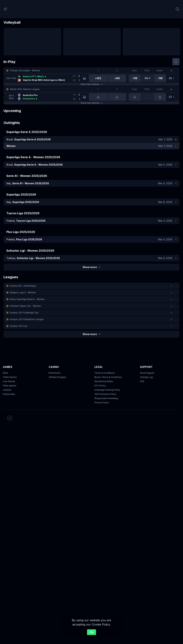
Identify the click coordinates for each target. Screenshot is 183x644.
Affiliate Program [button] (57, 377)
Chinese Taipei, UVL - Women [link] (25, 306)
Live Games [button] (9, 381)
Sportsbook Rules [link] (104, 381)
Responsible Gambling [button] (106, 398)
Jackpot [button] (7, 390)
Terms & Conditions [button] (105, 373)
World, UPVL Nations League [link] (25, 89)
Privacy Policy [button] (102, 402)
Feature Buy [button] (9, 394)
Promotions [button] (55, 373)
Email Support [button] (147, 373)
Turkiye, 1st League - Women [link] (25, 70)
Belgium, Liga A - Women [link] (23, 292)
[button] (91, 71)
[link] (45, 78)
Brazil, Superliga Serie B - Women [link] (27, 299)
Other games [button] (10, 386)
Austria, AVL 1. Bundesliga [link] (23, 286)
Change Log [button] (146, 377)
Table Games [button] (10, 377)
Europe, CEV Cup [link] (19, 326)
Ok (91, 632)
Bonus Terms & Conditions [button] (108, 377)
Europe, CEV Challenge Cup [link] (24, 313)
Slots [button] (5, 373)
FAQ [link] (142, 381)
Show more (91, 267)
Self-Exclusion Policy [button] (105, 394)
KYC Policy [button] (100, 386)
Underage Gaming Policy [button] (107, 390)
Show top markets (91, 84)
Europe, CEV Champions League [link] (27, 319)
